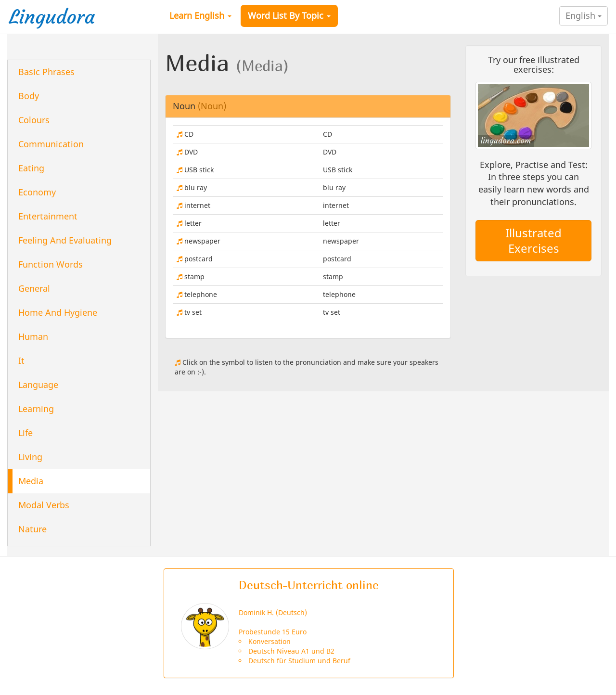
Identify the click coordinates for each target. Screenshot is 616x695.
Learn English (200, 15)
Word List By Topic (289, 15)
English (584, 15)
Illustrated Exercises (533, 240)
